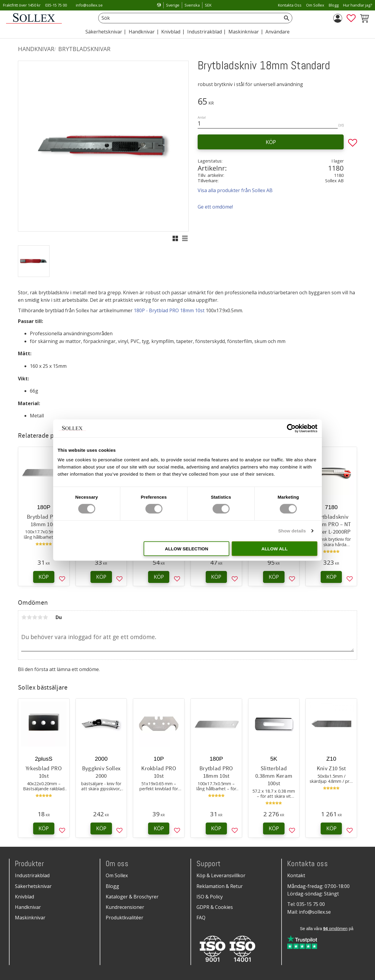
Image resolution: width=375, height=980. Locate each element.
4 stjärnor (40, 617)
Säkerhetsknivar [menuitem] (104, 32)
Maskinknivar (30, 918)
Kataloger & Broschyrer (132, 897)
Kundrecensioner (125, 907)
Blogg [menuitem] (334, 5)
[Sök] (287, 18)
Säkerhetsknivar (33, 886)
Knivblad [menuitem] (171, 32)
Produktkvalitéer (125, 918)
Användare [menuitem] (278, 32)
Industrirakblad (32, 875)
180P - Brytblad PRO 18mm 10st (169, 310)
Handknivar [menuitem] (142, 32)
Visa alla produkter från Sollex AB (235, 190)
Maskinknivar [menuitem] (244, 32)
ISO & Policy (210, 897)
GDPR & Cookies (215, 907)
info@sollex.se (89, 5)
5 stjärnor (45, 617)
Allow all (275, 548)
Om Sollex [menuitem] (315, 5)
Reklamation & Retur (220, 886)
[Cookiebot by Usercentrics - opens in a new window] (291, 428)
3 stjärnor (35, 617)
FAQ (201, 918)
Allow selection (186, 548)
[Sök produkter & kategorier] (189, 18)
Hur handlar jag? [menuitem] (358, 5)
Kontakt (296, 875)
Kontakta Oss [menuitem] (290, 5)
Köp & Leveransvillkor (221, 875)
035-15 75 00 (56, 5)
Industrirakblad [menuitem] (205, 32)
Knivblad (24, 897)
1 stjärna (24, 617)
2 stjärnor (29, 617)
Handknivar (28, 907)
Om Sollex (117, 875)
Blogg (112, 886)
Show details (292, 531)
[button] (351, 18)
